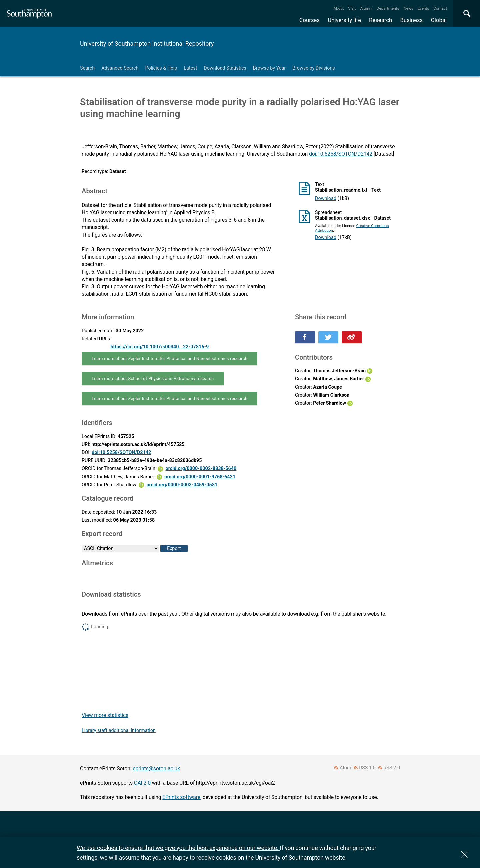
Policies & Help (161, 68)
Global (439, 20)
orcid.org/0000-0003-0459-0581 (182, 485)
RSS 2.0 (392, 768)
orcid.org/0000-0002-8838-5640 (201, 468)
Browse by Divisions (314, 68)
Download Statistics (225, 68)
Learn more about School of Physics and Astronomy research (153, 378)
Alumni (366, 8)
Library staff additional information (119, 730)
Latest (190, 68)
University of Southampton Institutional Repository (147, 43)
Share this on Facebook (305, 337)
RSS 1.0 (367, 768)
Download (326, 198)
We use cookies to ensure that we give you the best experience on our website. (178, 848)
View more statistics (105, 715)
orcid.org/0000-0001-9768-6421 (200, 477)
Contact (440, 8)
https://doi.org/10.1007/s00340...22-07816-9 (159, 347)
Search (87, 68)
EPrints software (181, 797)
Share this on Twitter (328, 337)
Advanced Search (120, 68)
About (339, 8)
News (408, 8)
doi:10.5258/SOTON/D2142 (341, 154)
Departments (388, 8)
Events (423, 8)
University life (344, 20)
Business (412, 20)
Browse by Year (269, 68)
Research (380, 20)
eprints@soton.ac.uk (156, 768)
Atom (345, 768)
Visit (352, 8)
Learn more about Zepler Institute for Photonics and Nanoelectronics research (169, 358)
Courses (309, 20)
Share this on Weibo (352, 337)
